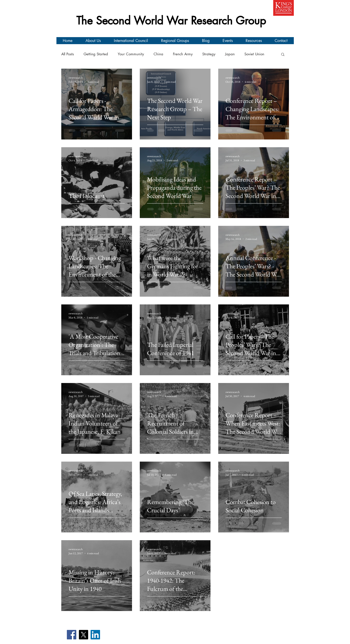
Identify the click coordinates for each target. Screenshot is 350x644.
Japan (230, 54)
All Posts (68, 54)
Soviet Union (254, 54)
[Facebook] (72, 635)
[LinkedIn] (95, 635)
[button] (283, 55)
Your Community (131, 54)
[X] (83, 635)
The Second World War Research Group (171, 20)
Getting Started (96, 54)
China (158, 54)
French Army (183, 54)
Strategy (209, 54)
